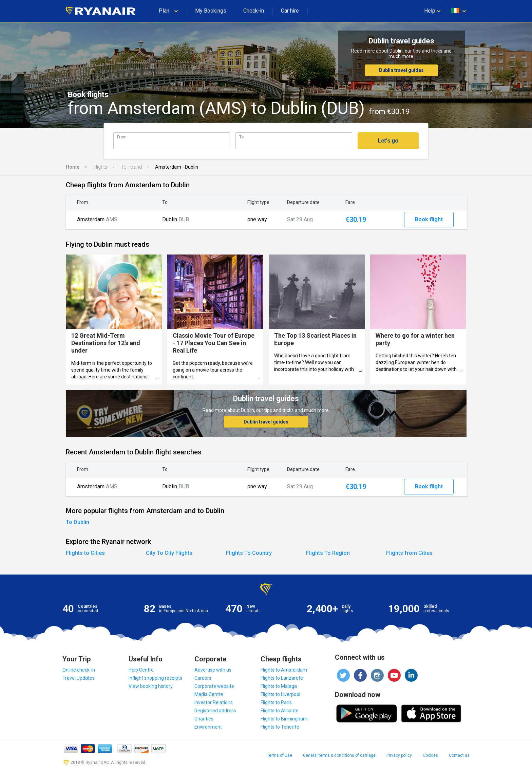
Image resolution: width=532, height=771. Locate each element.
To (241, 137)
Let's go (388, 141)
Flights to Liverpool (280, 694)
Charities (204, 719)
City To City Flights (169, 553)
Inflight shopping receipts (155, 678)
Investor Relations (214, 702)
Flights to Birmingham (284, 719)
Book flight (429, 219)
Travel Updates (79, 678)
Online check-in (79, 670)
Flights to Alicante (280, 711)
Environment (208, 727)
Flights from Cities (409, 553)
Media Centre (209, 694)
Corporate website (214, 686)
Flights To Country (249, 553)
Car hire (290, 11)
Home (73, 167)
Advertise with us (213, 670)
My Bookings (211, 11)
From (122, 137)
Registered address (215, 711)
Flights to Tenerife (280, 727)
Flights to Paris (276, 702)
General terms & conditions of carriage (339, 755)
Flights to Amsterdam (284, 670)
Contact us (459, 755)
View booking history (151, 686)
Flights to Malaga (279, 686)
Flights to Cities (85, 553)
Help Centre (141, 670)
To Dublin (78, 522)
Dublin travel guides (401, 70)
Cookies (430, 755)
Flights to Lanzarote (282, 678)
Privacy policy (399, 755)
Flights (100, 167)
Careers (203, 678)
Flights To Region (328, 553)
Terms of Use (280, 755)
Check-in (254, 11)
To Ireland (131, 167)
